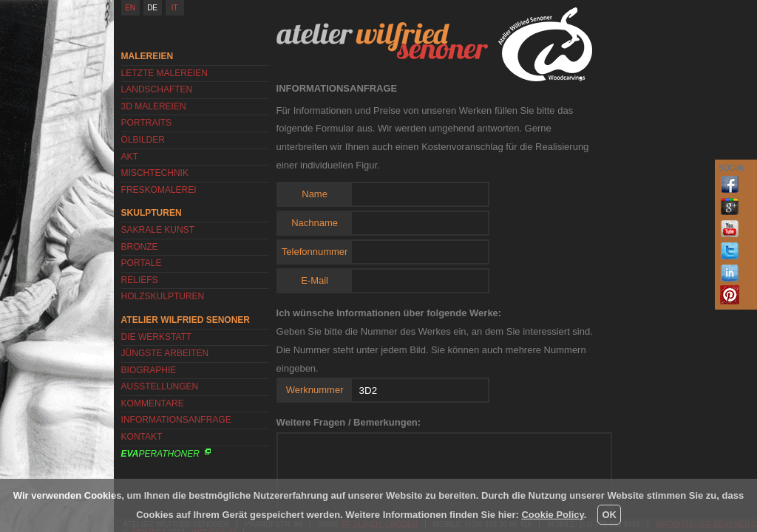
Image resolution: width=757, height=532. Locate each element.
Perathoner (160, 454)
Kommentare (153, 403)
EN (130, 8)
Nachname (315, 223)
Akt (130, 157)
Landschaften (157, 89)
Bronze (140, 247)
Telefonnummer (315, 252)
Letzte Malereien (164, 73)
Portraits (146, 123)
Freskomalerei (159, 190)
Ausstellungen (160, 386)
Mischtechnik (155, 173)
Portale (142, 263)
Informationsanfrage (176, 420)
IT (175, 8)
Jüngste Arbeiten (165, 353)
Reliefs (140, 280)
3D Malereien (154, 106)
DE (152, 8)
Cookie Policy (552, 515)
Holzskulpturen (163, 296)
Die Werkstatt (157, 337)
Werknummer (315, 390)
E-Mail (315, 280)
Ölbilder (143, 140)
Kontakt (142, 437)
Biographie (149, 370)
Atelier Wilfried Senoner (382, 41)
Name (315, 194)
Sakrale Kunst (158, 230)
